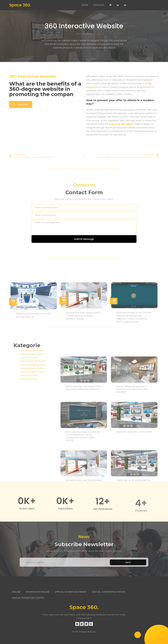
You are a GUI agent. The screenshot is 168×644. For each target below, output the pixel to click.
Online (16, 592)
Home (85, 5)
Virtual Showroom (29, 410)
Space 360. (20, 5)
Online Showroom (29, 392)
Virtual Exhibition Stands (32, 406)
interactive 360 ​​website (121, 129)
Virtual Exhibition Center (28, 598)
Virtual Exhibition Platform (33, 402)
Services (99, 5)
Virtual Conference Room (33, 399)
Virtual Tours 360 (29, 413)
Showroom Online (38, 592)
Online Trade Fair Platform (33, 395)
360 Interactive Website (84, 26)
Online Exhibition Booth (32, 388)
